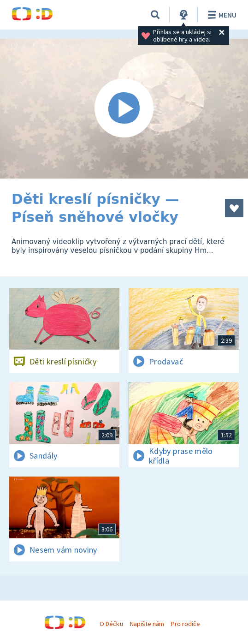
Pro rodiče (186, 624)
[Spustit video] (124, 109)
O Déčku (111, 624)
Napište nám (147, 624)
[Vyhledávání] (155, 15)
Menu (221, 15)
